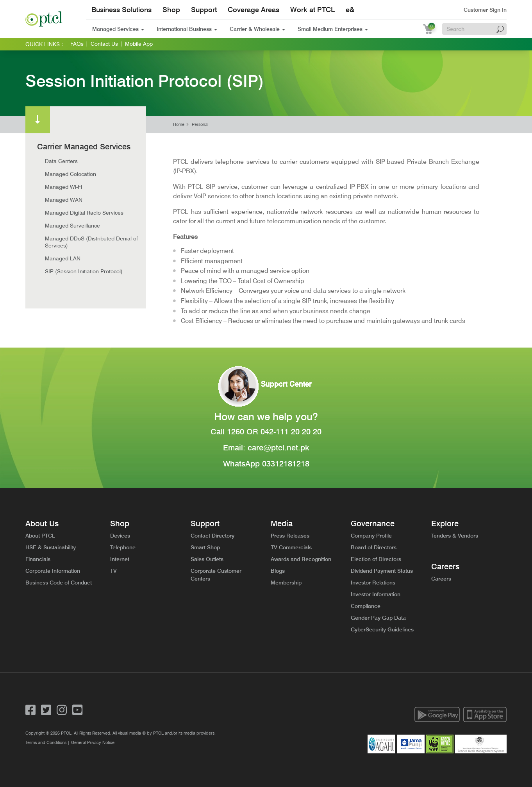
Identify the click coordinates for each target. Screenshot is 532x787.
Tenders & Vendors (455, 536)
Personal (200, 125)
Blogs (278, 571)
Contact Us (104, 44)
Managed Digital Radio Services (84, 213)
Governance (373, 523)
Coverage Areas (254, 10)
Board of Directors (374, 547)
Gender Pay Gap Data (378, 618)
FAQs (77, 44)
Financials (38, 559)
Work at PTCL (312, 10)
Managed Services (118, 29)
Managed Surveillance (72, 226)
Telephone (123, 547)
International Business (187, 29)
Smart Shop (205, 547)
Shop (171, 10)
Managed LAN (63, 258)
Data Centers (61, 161)
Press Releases (290, 536)
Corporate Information (53, 571)
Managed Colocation (71, 174)
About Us (42, 523)
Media (282, 523)
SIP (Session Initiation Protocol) (84, 271)
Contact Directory (212, 536)
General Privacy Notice (93, 742)
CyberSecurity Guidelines (382, 629)
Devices (120, 536)
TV (113, 571)
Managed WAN (64, 200)
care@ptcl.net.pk (278, 448)
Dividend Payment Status (382, 571)
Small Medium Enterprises (333, 29)
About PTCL (40, 536)
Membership (286, 583)
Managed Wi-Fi (63, 187)
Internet (120, 559)
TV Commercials (291, 547)
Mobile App (139, 44)
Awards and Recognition (301, 559)
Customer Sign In (485, 10)
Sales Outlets (207, 559)
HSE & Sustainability (51, 547)
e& (350, 10)
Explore (445, 523)
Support (204, 10)
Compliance (366, 606)
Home (179, 125)
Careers (445, 566)
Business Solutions (121, 10)
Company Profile (371, 536)
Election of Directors (376, 559)
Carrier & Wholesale (257, 29)
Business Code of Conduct (59, 583)
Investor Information (376, 594)
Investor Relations (373, 583)
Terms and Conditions (46, 742)
